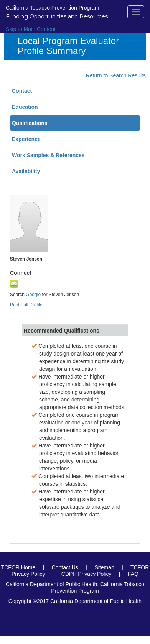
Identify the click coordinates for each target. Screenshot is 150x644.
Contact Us (65, 567)
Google (34, 295)
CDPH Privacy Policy (87, 574)
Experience (26, 139)
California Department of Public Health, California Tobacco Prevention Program (75, 587)
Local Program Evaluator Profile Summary (68, 46)
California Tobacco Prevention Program (52, 8)
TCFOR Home (18, 567)
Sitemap (104, 567)
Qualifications (30, 123)
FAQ (133, 574)
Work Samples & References (48, 155)
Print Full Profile (26, 305)
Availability (26, 171)
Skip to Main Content (31, 29)
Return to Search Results (116, 75)
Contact (22, 91)
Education (25, 107)
